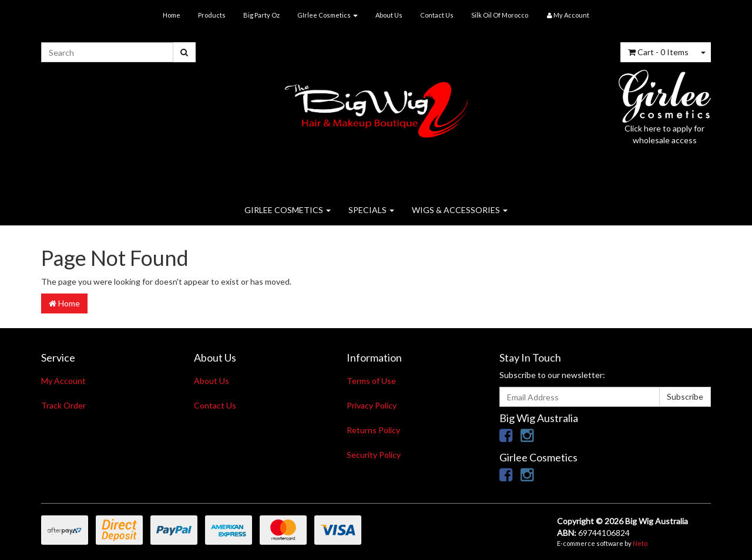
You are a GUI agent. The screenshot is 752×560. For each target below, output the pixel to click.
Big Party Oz (261, 15)
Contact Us (437, 15)
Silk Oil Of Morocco (500, 15)
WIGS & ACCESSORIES (460, 210)
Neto (640, 543)
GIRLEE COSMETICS (288, 210)
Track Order (63, 405)
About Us (389, 15)
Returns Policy (373, 430)
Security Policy (374, 455)
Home (172, 15)
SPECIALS (371, 210)
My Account (63, 381)
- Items (658, 52)
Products (212, 15)
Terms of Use (371, 381)
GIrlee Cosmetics (328, 15)
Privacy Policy (372, 405)
